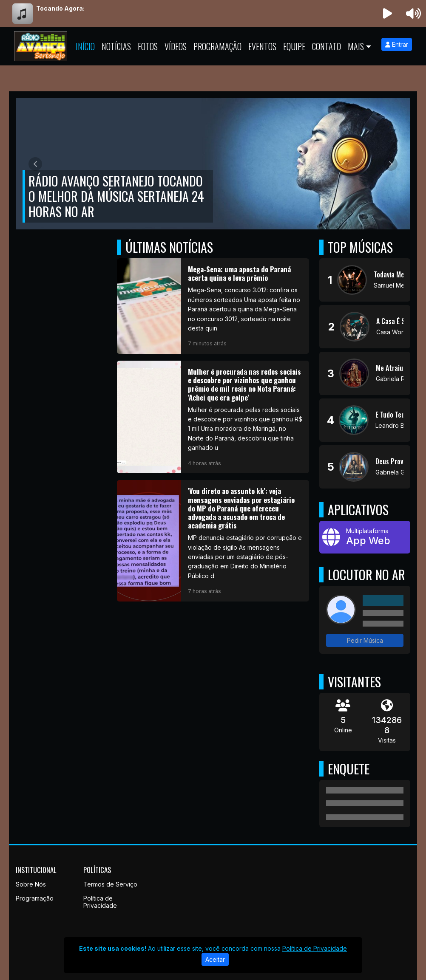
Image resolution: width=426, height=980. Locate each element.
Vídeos (176, 46)
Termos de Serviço (110, 884)
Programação (217, 46)
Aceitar (215, 959)
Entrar (397, 44)
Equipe (294, 46)
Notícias (116, 46)
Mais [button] (356, 46)
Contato (327, 46)
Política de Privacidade (100, 902)
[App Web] (365, 537)
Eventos (262, 46)
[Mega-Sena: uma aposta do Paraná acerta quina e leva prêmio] (213, 306)
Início (85, 46)
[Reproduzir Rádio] (388, 14)
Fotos (148, 46)
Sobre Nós (31, 884)
